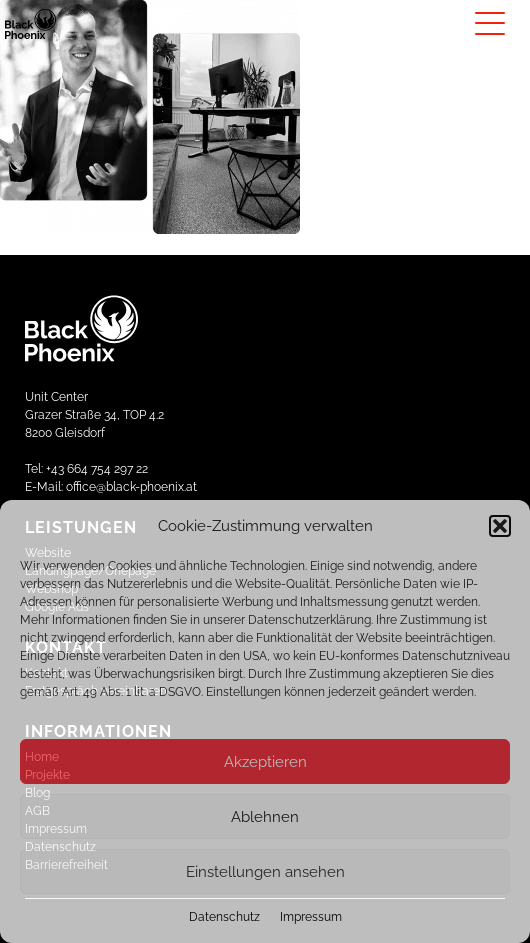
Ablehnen (265, 817)
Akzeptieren (265, 762)
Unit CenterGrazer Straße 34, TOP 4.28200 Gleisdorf (94, 415)
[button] (500, 526)
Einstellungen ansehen (265, 872)
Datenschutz (224, 917)
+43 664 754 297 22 (97, 469)
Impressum (311, 917)
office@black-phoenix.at (131, 487)
